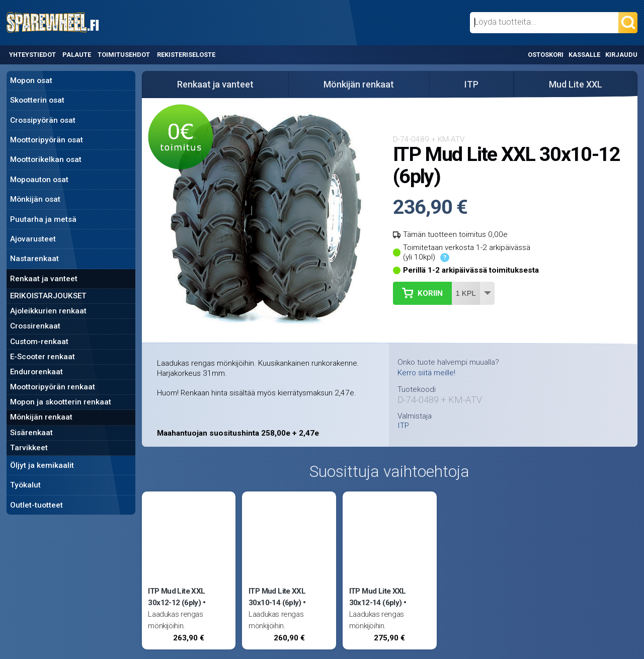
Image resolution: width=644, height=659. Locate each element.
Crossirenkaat (35, 326)
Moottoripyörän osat (47, 140)
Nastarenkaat (34, 259)
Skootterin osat (37, 100)
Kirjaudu (621, 55)
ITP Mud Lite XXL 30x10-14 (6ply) (277, 597)
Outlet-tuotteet (36, 505)
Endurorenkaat (36, 372)
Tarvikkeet (29, 448)
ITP (471, 84)
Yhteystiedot (32, 55)
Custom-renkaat (39, 342)
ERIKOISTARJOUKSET (48, 296)
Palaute (77, 55)
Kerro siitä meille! (426, 373)
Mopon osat (31, 80)
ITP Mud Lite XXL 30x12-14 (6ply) (378, 597)
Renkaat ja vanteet (44, 279)
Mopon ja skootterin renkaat (61, 402)
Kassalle (584, 55)
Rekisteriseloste (186, 55)
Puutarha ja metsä (43, 219)
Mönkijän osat (35, 199)
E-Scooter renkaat (43, 357)
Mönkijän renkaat (41, 417)
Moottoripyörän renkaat (53, 387)
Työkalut (25, 485)
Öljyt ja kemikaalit (42, 465)
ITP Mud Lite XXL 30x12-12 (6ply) (176, 597)
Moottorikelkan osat (46, 159)
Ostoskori (546, 55)
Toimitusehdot (124, 55)
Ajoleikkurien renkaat (48, 311)
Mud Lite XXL (576, 84)
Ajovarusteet (33, 239)
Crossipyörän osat (43, 120)
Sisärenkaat (31, 433)
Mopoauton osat (39, 180)
